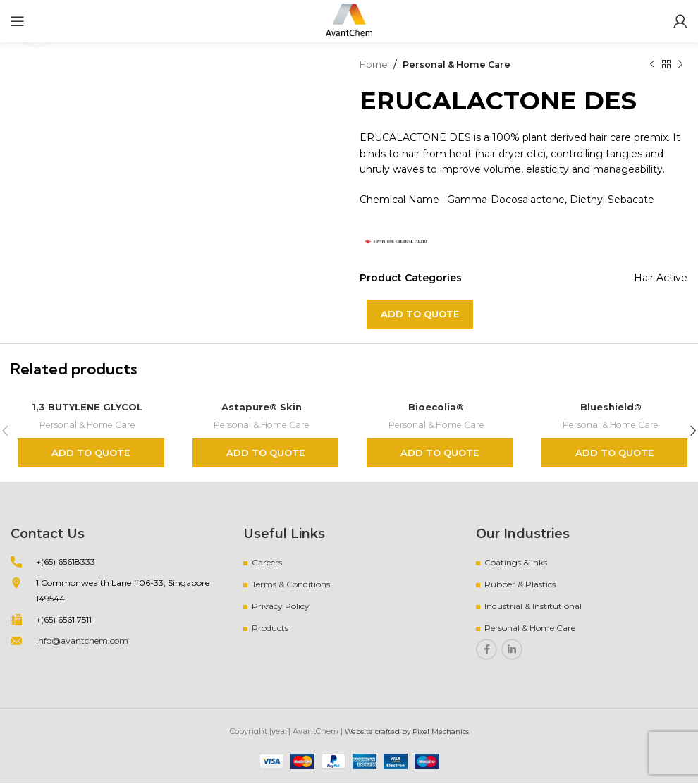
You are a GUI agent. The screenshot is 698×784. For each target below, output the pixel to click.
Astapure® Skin (262, 407)
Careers (267, 563)
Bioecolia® (436, 407)
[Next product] (680, 64)
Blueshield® (611, 407)
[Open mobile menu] (18, 21)
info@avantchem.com (82, 641)
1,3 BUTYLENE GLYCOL (87, 407)
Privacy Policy (281, 607)
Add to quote (420, 314)
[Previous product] (652, 64)
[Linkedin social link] (512, 650)
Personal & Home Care (465, 64)
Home (375, 64)
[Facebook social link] (486, 650)
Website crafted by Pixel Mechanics (406, 732)
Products (270, 629)
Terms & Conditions (291, 585)
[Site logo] (349, 20)
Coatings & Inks (516, 563)
